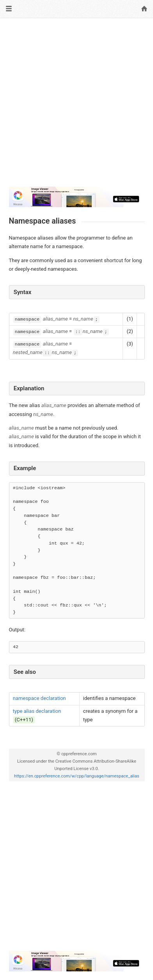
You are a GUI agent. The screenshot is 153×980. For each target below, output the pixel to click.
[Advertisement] (76, 102)
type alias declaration (37, 711)
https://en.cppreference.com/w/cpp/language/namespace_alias (77, 776)
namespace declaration (39, 698)
